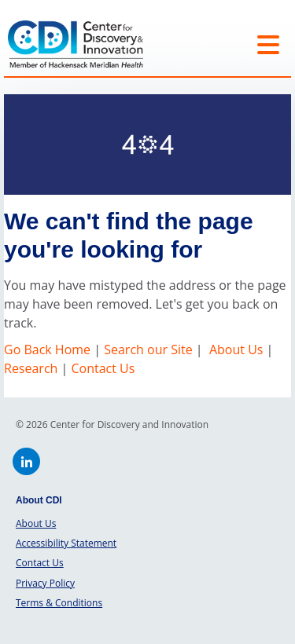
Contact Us (103, 368)
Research (31, 368)
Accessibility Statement (66, 543)
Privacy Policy (45, 583)
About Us (236, 349)
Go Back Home (49, 349)
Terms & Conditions (59, 603)
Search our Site (148, 349)
